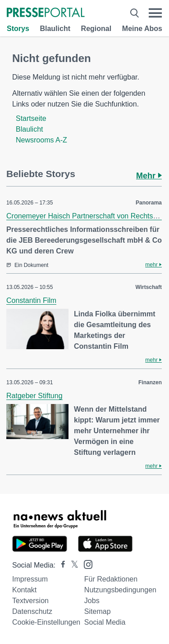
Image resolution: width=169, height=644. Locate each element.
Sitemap (98, 611)
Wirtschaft (148, 287)
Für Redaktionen (111, 579)
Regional (96, 29)
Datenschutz (32, 611)
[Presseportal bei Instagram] (85, 564)
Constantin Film (31, 300)
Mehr (149, 176)
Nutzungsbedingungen (120, 590)
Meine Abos (142, 29)
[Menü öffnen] (155, 13)
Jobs (92, 601)
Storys (18, 29)
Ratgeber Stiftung (34, 396)
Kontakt (24, 590)
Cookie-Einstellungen (46, 622)
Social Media (105, 622)
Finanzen (150, 382)
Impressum (30, 579)
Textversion (30, 601)
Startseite (31, 118)
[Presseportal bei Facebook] (60, 565)
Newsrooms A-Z (41, 140)
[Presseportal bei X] (72, 565)
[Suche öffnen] (135, 13)
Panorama (149, 203)
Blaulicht (55, 29)
